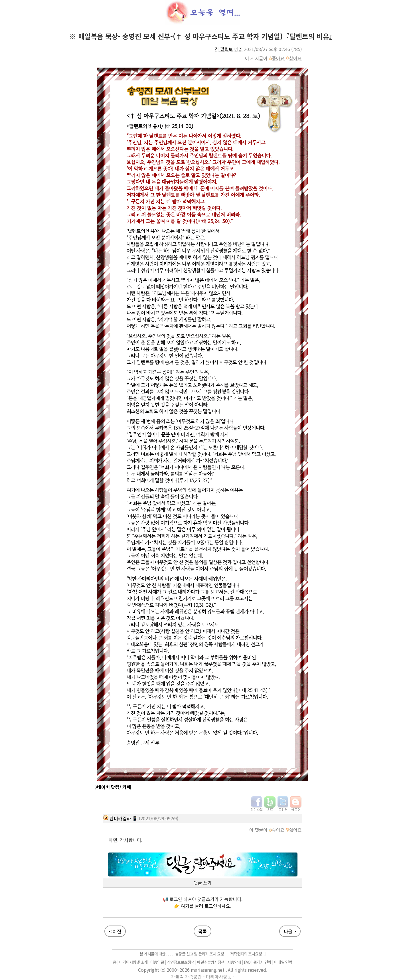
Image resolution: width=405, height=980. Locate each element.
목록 (202, 931)
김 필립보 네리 (229, 49)
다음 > (290, 931)
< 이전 (115, 931)
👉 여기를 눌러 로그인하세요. (203, 906)
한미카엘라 (120, 818)
